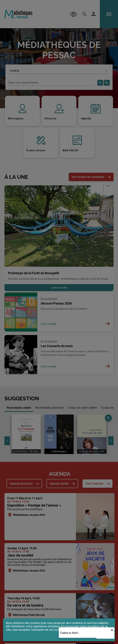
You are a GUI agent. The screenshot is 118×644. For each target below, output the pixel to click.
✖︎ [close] (112, 630)
